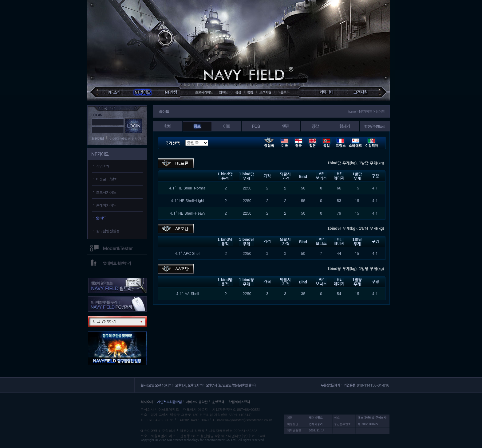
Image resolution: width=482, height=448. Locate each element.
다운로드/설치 (107, 179)
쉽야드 (101, 218)
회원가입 (98, 139)
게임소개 (103, 166)
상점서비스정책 (239, 402)
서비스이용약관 (197, 402)
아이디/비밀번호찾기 (125, 139)
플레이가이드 (106, 205)
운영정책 (218, 402)
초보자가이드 (106, 192)
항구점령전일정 (108, 231)
